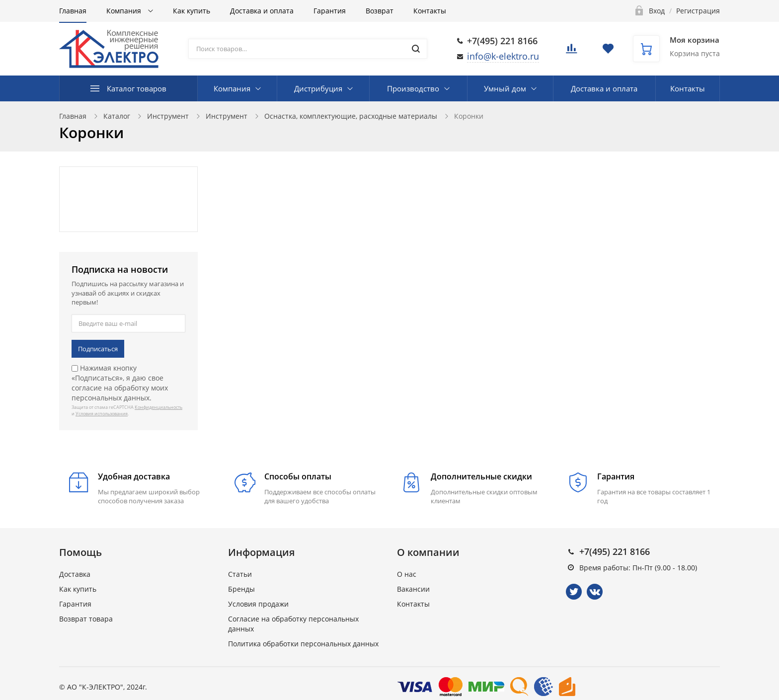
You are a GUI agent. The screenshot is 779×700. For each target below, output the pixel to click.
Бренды (241, 589)
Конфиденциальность (158, 407)
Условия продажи (258, 604)
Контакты (430, 11)
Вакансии (413, 589)
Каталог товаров (137, 88)
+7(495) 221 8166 (502, 41)
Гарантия (330, 11)
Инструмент (168, 116)
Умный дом (505, 88)
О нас (407, 574)
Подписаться (98, 349)
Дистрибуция (318, 88)
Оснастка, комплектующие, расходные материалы (351, 116)
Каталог (117, 116)
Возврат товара (86, 619)
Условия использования (102, 414)
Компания (125, 11)
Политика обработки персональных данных (303, 644)
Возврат (380, 11)
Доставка (75, 574)
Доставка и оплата (262, 11)
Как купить (192, 11)
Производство (413, 88)
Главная (73, 11)
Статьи (240, 574)
